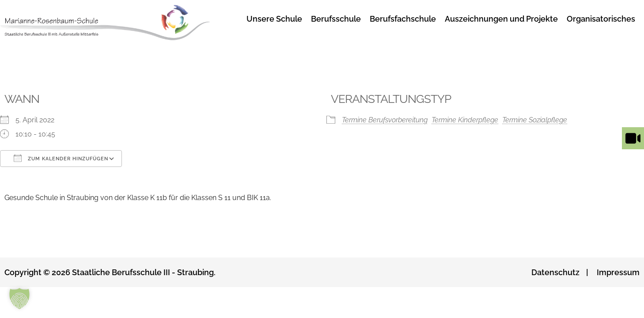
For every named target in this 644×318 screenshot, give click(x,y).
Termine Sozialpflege (535, 120)
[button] (19, 299)
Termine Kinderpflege (465, 120)
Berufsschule (336, 19)
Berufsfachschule (403, 19)
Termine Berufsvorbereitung (385, 120)
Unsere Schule (274, 19)
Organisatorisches (601, 19)
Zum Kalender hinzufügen (61, 158)
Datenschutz (555, 272)
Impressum (618, 272)
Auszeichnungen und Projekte (501, 19)
